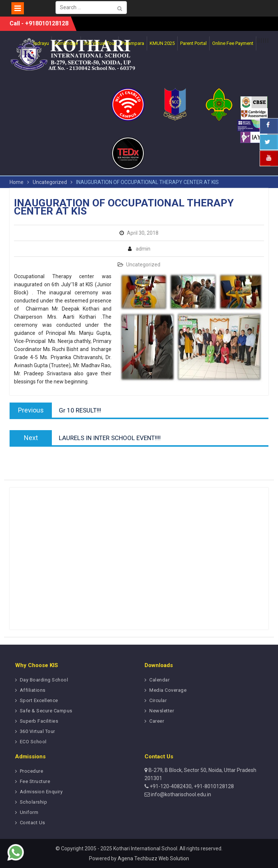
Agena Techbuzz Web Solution (153, 858)
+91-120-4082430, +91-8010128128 (191, 786)
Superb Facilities (39, 721)
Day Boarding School (44, 680)
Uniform (29, 812)
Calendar (159, 680)
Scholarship (34, 802)
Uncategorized (143, 265)
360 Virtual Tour (38, 731)
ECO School (33, 742)
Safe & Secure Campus (46, 711)
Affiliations (33, 690)
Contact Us (33, 823)
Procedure (32, 771)
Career (157, 721)
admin (143, 249)
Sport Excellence (39, 700)
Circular (158, 700)
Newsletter (162, 711)
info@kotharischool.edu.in (180, 794)
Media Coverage (168, 690)
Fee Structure (35, 781)
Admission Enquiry (41, 792)
